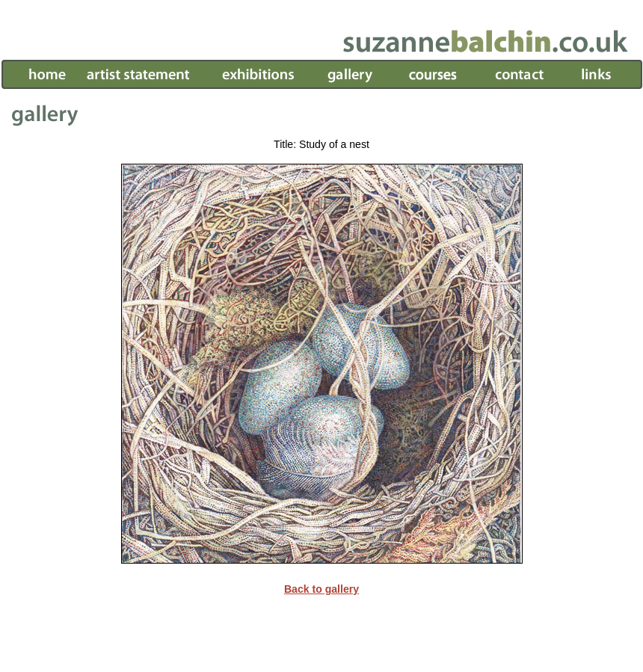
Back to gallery (321, 589)
